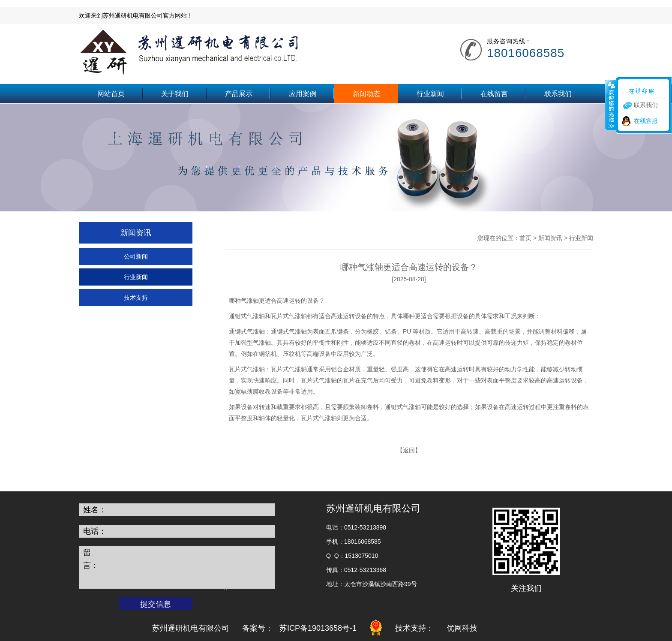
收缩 (611, 105)
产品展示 (239, 94)
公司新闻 (136, 256)
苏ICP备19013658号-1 (318, 628)
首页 (525, 238)
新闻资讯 (550, 238)
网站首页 (111, 94)
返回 (409, 450)
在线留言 (494, 94)
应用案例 (303, 94)
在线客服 (646, 121)
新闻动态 (366, 94)
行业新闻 (430, 94)
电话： (95, 531)
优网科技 (462, 628)
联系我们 (558, 94)
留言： (91, 559)
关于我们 (175, 94)
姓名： (95, 510)
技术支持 (136, 298)
